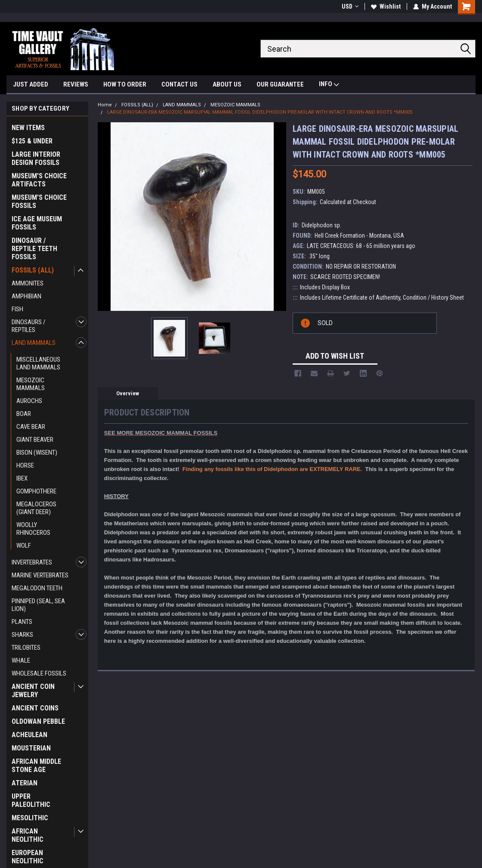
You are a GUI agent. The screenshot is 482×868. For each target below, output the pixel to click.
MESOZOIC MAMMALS (31, 384)
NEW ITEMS (28, 128)
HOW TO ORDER (125, 84)
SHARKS (22, 635)
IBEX (22, 478)
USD (350, 6)
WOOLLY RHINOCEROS (33, 529)
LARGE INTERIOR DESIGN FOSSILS (36, 158)
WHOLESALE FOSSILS (39, 673)
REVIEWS (76, 84)
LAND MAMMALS (34, 343)
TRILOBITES (26, 648)
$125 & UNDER (32, 141)
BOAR (24, 414)
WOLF (24, 546)
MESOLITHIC (30, 818)
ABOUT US (227, 84)
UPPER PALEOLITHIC (31, 800)
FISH (17, 309)
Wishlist (386, 6)
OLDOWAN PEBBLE (38, 721)
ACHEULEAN (29, 735)
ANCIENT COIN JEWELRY (33, 691)
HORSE (25, 465)
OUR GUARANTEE (280, 84)
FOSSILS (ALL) (33, 270)
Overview (128, 393)
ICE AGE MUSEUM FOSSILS (37, 223)
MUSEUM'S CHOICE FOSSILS (39, 201)
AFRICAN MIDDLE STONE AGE (36, 766)
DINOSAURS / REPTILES (29, 326)
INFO (329, 85)
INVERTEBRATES (32, 562)
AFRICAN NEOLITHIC (28, 835)
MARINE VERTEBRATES (40, 575)
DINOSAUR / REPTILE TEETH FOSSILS (34, 249)
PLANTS (22, 622)
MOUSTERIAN (31, 748)
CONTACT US (179, 84)
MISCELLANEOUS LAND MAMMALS (38, 363)
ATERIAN (25, 783)
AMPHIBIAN (26, 296)
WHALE (21, 660)
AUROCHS (29, 401)
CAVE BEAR (31, 427)
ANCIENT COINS (35, 708)
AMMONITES (28, 283)
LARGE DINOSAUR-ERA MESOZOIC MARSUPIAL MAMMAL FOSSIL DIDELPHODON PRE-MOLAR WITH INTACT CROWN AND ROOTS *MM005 (260, 112)
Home (105, 105)
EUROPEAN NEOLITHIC (28, 857)
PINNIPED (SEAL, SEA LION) (38, 605)
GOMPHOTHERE (36, 491)
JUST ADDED (31, 84)
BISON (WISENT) (37, 453)
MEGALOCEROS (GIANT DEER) (36, 508)
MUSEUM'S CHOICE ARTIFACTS (39, 180)
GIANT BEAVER (35, 440)
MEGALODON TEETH (37, 588)
